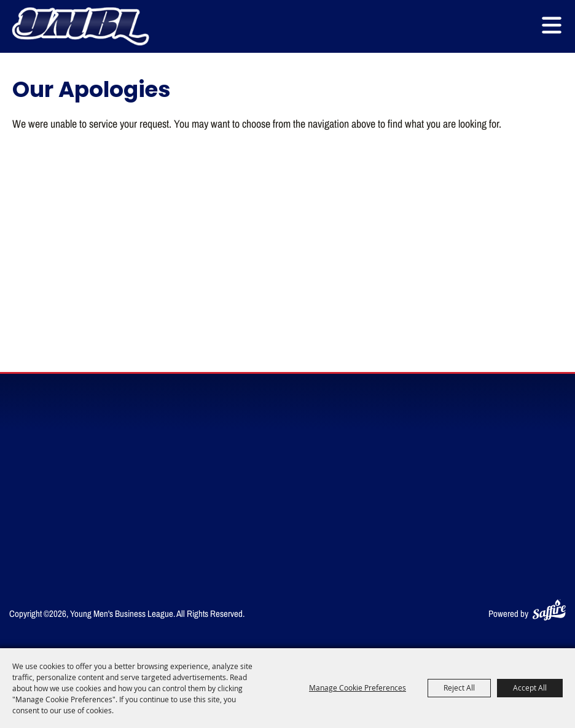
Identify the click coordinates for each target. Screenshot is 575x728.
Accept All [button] (530, 687)
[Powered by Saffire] (549, 607)
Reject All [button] (459, 687)
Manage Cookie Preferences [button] (358, 687)
